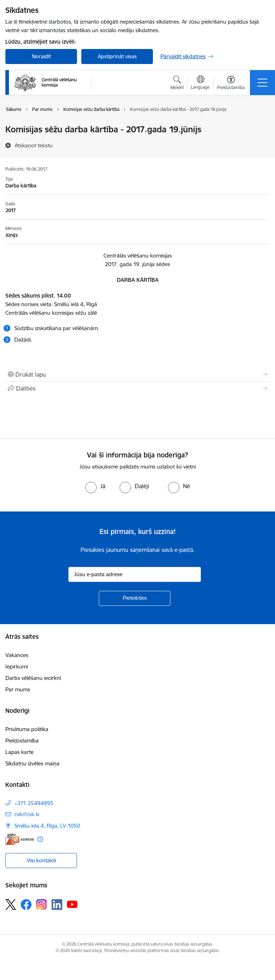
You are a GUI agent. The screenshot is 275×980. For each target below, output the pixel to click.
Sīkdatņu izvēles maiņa (32, 763)
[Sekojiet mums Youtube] (72, 904)
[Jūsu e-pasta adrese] (135, 574)
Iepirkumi (17, 667)
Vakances (17, 655)
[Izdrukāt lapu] (137, 374)
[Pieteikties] (135, 598)
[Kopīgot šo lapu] (137, 388)
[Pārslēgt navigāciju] (262, 83)
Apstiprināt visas (117, 56)
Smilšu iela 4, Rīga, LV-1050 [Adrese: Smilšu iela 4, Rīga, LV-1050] (47, 826)
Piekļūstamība (22, 741)
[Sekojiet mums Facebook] (26, 905)
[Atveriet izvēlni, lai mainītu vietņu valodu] (200, 83)
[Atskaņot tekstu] (34, 145)
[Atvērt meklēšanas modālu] (177, 84)
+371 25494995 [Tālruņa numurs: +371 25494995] (34, 803)
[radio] (95, 486)
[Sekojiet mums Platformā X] (11, 905)
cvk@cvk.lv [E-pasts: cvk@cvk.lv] (27, 814)
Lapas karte (20, 752)
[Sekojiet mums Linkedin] (57, 905)
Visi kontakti (41, 860)
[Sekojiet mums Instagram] (42, 904)
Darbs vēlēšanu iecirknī (33, 678)
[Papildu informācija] (40, 839)
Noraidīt (41, 56)
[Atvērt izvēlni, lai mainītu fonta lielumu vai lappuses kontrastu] (231, 84)
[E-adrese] (20, 839)
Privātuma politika (27, 729)
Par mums (18, 689)
